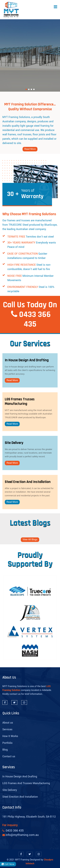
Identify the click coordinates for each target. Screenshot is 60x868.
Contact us (9, 756)
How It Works (10, 736)
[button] (26, 89)
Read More (30, 149)
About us (8, 723)
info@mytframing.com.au (22, 835)
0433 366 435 (35, 319)
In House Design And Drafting (20, 776)
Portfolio (7, 743)
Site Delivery (10, 790)
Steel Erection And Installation (20, 797)
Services (7, 729)
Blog (5, 750)
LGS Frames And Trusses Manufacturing (26, 783)
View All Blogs (30, 540)
